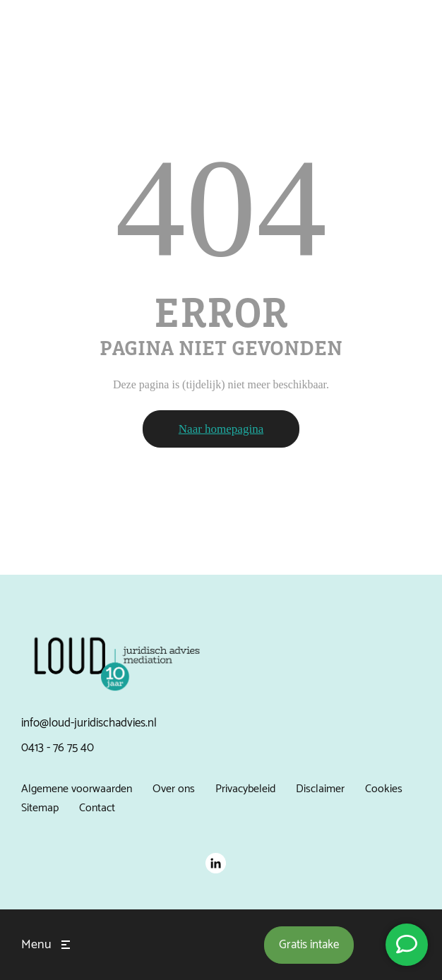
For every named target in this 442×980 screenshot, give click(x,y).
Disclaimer (320, 789)
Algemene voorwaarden (77, 789)
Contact (97, 808)
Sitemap (40, 808)
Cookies (384, 789)
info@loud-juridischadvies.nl (89, 723)
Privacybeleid (245, 789)
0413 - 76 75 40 (58, 748)
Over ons (174, 789)
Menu (36, 945)
